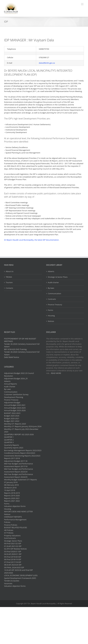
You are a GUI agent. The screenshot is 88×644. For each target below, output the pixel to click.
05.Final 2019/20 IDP (13, 557)
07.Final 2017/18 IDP (13, 562)
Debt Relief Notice (12, 357)
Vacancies (8, 583)
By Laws (7, 389)
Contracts (52, 299)
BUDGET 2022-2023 (12, 413)
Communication (55, 293)
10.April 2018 (10, 490)
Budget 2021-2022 (12, 421)
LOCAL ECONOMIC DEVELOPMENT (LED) (21, 575)
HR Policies (9, 530)
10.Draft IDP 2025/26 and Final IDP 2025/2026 (18, 571)
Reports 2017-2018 (12, 458)
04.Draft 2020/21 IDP (13, 554)
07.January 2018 (11, 482)
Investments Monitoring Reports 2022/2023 (22, 456)
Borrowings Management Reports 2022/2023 (23, 450)
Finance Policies (11, 525)
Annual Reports (11, 384)
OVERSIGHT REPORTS (13, 517)
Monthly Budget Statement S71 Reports (21, 480)
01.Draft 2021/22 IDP (13, 546)
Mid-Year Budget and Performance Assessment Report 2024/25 (19, 476)
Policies (7, 522)
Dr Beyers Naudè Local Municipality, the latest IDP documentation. (32, 240)
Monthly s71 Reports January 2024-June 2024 (23, 426)
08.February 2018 (11, 485)
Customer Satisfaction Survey (16, 394)
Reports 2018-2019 (12, 493)
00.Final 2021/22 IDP (13, 543)
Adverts (51, 271)
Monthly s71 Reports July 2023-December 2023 (21, 430)
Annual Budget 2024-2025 (15, 408)
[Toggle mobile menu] (82, 4)
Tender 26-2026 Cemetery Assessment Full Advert (22, 345)
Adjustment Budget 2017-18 (16, 461)
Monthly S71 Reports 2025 (15, 424)
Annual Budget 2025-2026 (15, 410)
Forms (51, 310)
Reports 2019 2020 (12, 496)
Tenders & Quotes (12, 581)
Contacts (9, 288)
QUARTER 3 (9, 442)
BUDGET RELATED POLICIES (16, 527)
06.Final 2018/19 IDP (13, 559)
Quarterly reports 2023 (14, 448)
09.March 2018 (10, 488)
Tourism (9, 282)
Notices (51, 321)
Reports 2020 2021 (12, 498)
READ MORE (56, 373)
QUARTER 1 (9, 437)
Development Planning (14, 397)
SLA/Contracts (10, 538)
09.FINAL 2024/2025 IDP (14, 567)
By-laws (51, 288)
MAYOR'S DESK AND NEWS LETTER (18, 512)
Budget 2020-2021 (12, 418)
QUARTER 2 (9, 440)
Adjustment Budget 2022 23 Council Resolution (19, 375)
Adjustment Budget (12, 402)
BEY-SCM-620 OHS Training (15, 349)
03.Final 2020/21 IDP (13, 551)
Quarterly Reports (12, 445)
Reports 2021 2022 (12, 501)
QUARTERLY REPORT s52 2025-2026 (19, 434)
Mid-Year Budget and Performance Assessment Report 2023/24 (19, 470)
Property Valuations (12, 536)
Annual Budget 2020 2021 (15, 405)
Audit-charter (53, 282)
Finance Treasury (55, 305)
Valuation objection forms (15, 506)
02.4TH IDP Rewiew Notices (15, 549)
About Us (10, 271)
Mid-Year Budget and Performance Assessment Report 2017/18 (19, 465)
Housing (51, 316)
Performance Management (15, 520)
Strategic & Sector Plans (58, 277)
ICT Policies (9, 533)
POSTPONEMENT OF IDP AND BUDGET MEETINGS (20, 340)
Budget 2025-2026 (12, 416)
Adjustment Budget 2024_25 (16, 378)
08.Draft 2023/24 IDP (13, 565)
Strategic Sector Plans (13, 541)
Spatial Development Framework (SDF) (20, 578)
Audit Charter (10, 387)
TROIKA (9, 277)
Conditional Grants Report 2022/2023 (20, 453)
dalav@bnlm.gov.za (47, 63)
